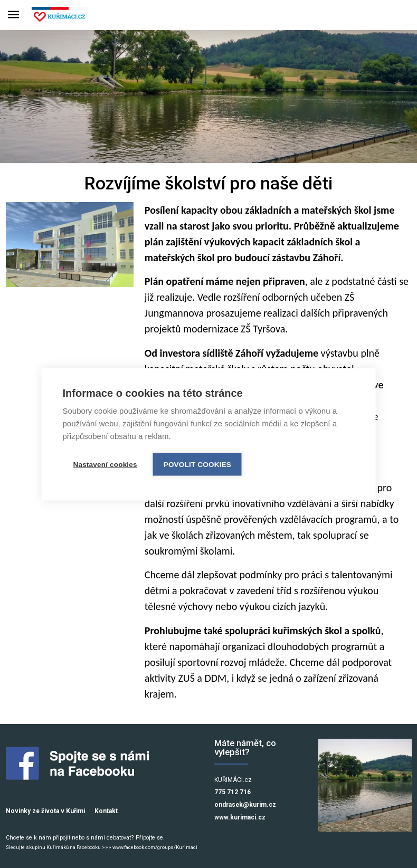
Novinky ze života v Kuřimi (45, 811)
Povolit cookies (197, 464)
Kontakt (106, 811)
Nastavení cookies (105, 464)
